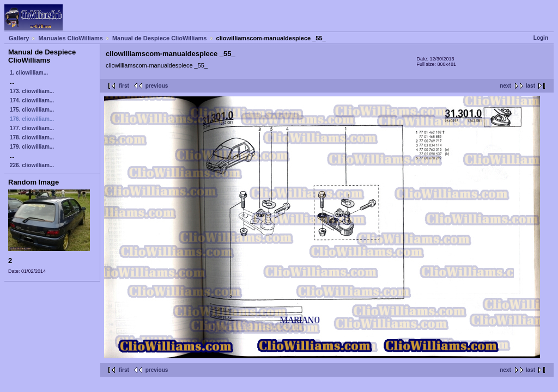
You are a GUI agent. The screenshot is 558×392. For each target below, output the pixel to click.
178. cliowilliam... (32, 137)
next (505, 86)
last (530, 86)
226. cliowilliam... (32, 165)
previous (157, 86)
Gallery (19, 38)
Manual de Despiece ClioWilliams (160, 38)
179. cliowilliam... (32, 147)
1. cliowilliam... (29, 73)
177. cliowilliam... (32, 128)
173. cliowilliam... (32, 91)
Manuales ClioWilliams (71, 38)
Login (541, 38)
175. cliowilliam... (32, 110)
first (124, 86)
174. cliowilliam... (32, 100)
